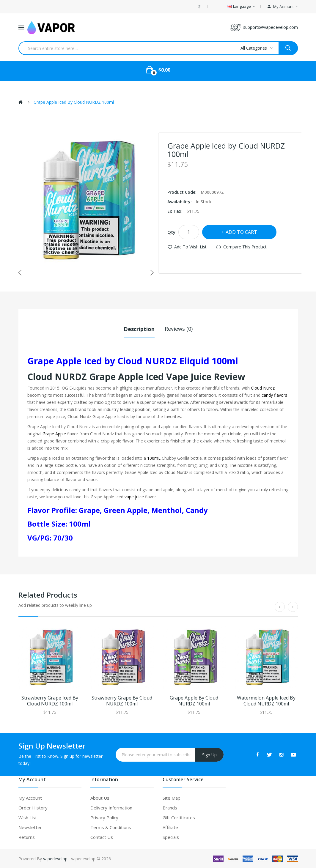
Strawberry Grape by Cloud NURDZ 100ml (122, 701)
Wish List (28, 817)
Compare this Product (245, 247)
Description (139, 329)
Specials (171, 837)
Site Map (172, 798)
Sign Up (209, 754)
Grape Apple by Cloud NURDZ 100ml (194, 701)
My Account (30, 798)
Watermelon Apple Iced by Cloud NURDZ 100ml (266, 701)
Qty (171, 232)
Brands (170, 807)
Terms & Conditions (111, 827)
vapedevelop (55, 858)
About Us (100, 798)
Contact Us (102, 837)
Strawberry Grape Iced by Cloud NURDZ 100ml (50, 701)
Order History (33, 807)
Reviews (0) (179, 329)
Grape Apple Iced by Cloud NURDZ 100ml (74, 102)
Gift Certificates (179, 817)
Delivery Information (111, 807)
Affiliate (170, 827)
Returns (27, 837)
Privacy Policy (104, 817)
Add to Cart (241, 232)
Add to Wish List (190, 247)
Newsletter (30, 827)
